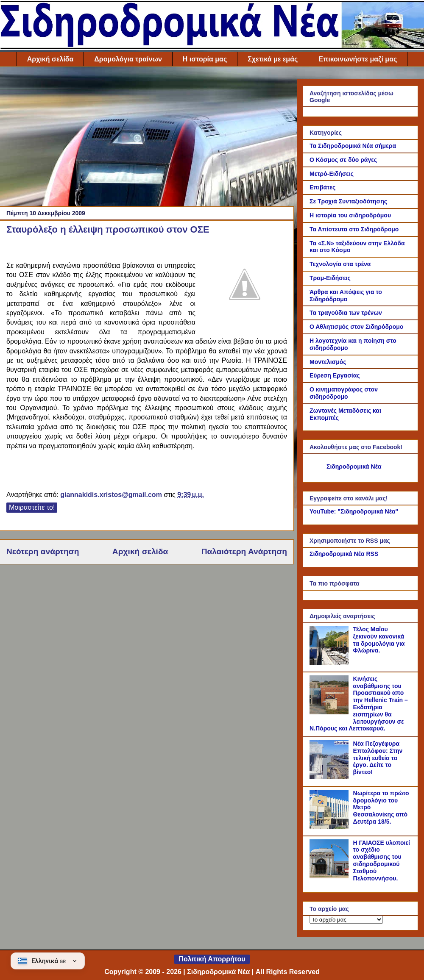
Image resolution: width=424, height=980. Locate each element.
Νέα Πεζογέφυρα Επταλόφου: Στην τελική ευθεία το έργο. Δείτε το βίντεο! (378, 758)
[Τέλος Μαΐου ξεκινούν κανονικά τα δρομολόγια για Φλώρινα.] (330, 663)
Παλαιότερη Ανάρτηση (244, 551)
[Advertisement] (147, 139)
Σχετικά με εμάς (273, 59)
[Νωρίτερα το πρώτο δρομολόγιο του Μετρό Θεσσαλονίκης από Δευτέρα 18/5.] (330, 827)
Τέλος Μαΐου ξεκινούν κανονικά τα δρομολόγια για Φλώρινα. (379, 640)
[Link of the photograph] (245, 286)
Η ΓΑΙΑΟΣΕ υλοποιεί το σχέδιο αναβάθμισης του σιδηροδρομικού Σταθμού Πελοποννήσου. (382, 861)
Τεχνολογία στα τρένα (340, 264)
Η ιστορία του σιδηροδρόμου (350, 215)
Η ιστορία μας (205, 59)
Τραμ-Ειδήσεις (330, 278)
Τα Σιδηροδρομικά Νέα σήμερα (353, 146)
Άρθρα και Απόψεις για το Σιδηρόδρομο (346, 296)
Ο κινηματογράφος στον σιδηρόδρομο (344, 393)
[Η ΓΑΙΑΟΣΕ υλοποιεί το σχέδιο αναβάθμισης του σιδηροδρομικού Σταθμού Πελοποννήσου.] (330, 876)
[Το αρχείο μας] (346, 920)
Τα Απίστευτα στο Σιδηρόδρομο (354, 229)
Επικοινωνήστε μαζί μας (358, 59)
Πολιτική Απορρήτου (212, 959)
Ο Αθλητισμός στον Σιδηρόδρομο (356, 327)
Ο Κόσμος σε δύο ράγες (343, 160)
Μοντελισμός (328, 362)
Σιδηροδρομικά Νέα (354, 466)
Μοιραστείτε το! (32, 507)
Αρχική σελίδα (50, 59)
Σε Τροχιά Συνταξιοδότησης (348, 201)
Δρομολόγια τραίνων (128, 59)
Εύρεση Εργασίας (335, 375)
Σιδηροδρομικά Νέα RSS (344, 554)
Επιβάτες (322, 187)
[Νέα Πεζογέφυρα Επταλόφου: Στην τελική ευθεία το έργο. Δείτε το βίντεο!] (330, 777)
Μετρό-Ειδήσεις (332, 174)
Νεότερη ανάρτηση (43, 551)
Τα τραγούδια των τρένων (346, 313)
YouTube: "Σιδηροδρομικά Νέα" (354, 511)
